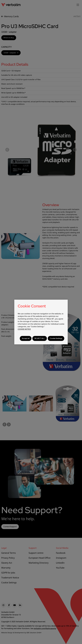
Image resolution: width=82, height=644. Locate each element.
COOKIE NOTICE (24, 329)
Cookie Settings (56, 338)
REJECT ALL (40, 338)
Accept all (26, 338)
